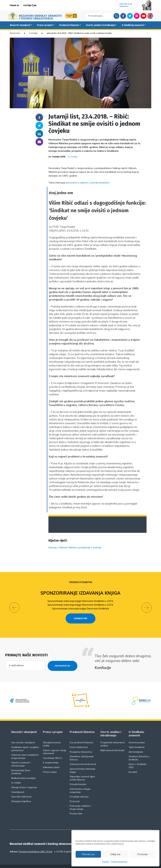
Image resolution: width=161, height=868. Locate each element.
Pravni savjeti (50, 766)
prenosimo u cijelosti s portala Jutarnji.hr (88, 183)
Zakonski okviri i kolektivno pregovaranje (25, 751)
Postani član (30, 5)
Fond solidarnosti (79, 742)
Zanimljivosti (18, 786)
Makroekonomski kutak (112, 744)
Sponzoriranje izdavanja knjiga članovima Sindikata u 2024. (81, 605)
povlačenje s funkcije (90, 547)
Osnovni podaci (137, 737)
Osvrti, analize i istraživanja (100, 25)
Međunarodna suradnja (23, 772)
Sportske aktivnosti (21, 791)
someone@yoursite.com (39, 142)
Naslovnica (15, 33)
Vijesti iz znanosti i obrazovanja (21, 758)
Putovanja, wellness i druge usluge (80, 802)
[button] (14, 605)
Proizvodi (75, 795)
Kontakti (133, 766)
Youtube (143, 16)
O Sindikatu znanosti (133, 25)
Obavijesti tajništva (21, 795)
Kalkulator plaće (51, 762)
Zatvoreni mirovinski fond (83, 758)
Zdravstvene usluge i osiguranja (80, 785)
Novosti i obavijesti (20, 25)
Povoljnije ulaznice (79, 791)
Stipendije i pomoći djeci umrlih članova (82, 772)
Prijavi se (14, 5)
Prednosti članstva (69, 25)
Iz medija (33, 33)
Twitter (130, 16)
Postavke (143, 854)
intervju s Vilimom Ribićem (63, 547)
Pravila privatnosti (119, 861)
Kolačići (106, 861)
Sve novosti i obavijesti (23, 737)
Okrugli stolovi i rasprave (24, 782)
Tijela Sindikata (137, 742)
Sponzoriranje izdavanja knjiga (81, 593)
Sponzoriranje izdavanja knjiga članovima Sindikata (80, 608)
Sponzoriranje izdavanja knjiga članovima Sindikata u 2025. (81, 601)
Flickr (137, 16)
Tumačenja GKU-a (52, 752)
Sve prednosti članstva (81, 737)
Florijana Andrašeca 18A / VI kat (35, 846)
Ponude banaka (78, 779)
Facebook (123, 16)
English (150, 16)
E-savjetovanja (51, 757)
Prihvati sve (88, 854)
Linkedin (39, 134)
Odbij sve (115, 854)
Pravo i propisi (45, 25)
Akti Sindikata (136, 746)
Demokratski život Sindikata (21, 766)
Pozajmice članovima (81, 746)
